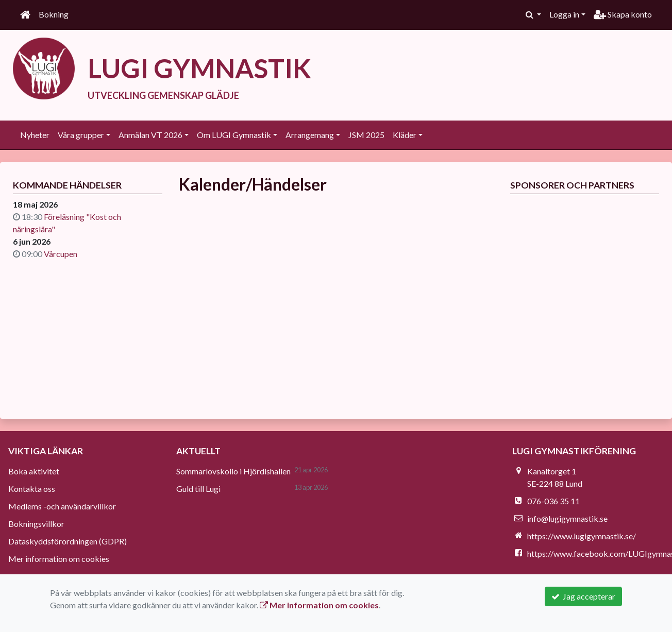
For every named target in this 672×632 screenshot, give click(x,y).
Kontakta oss (32, 488)
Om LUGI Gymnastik (234, 134)
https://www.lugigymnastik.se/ (582, 535)
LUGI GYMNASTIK (200, 68)
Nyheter (35, 134)
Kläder (405, 134)
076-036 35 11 (553, 500)
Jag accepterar (583, 596)
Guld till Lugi (198, 488)
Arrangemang (310, 134)
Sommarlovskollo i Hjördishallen (233, 471)
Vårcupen (61, 253)
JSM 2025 (366, 134)
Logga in (564, 14)
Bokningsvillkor (36, 523)
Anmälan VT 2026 (150, 134)
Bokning (54, 14)
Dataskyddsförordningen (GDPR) (68, 541)
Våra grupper (81, 134)
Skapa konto (623, 14)
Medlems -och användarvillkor (62, 506)
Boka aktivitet (34, 471)
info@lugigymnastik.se (567, 518)
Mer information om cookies (59, 558)
